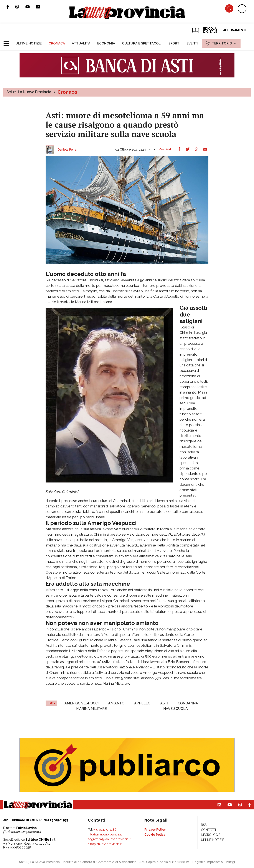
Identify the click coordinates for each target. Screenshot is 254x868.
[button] (8, 42)
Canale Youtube (31, 7)
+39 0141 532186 (105, 830)
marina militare (92, 709)
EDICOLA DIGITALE (204, 30)
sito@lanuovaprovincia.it (105, 844)
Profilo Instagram (20, 7)
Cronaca (67, 92)
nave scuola (176, 709)
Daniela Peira (67, 150)
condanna (188, 703)
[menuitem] (29, 43)
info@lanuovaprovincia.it (105, 834)
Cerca (229, 8)
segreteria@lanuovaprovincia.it (109, 839)
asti (164, 703)
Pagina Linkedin (41, 7)
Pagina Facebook (11, 7)
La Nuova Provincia (35, 92)
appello (142, 703)
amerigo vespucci (82, 703)
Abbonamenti (235, 30)
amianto (116, 703)
